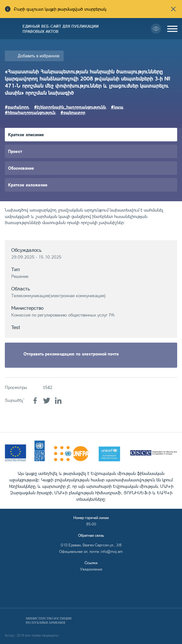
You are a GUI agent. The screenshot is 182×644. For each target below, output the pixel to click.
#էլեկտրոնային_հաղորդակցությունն (70, 107)
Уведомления (91, 569)
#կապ (117, 107)
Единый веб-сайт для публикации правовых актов (61, 29)
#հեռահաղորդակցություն (30, 112)
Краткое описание (26, 134)
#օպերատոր (73, 112)
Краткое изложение (28, 185)
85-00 (91, 524)
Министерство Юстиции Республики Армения (49, 620)
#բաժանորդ (17, 107)
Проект (15, 151)
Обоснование (21, 168)
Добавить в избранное (39, 56)
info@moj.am (112, 551)
